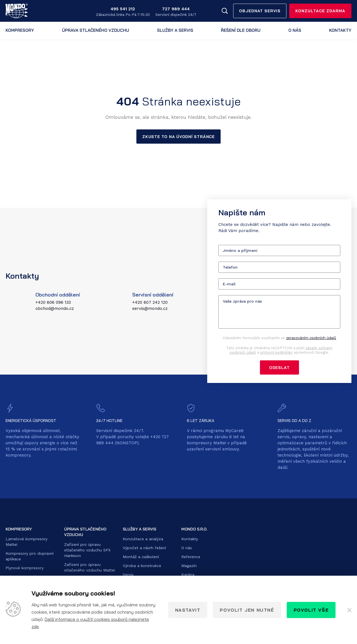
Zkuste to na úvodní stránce (178, 137)
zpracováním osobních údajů (311, 338)
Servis (128, 575)
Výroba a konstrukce (142, 566)
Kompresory (20, 30)
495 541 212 (123, 9)
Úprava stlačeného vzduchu (96, 30)
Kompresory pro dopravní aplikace (30, 557)
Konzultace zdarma (320, 11)
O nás (295, 30)
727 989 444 (176, 9)
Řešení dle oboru (241, 30)
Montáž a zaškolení (141, 557)
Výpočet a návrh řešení (144, 548)
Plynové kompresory (25, 568)
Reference (191, 557)
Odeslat (279, 368)
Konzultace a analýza (143, 539)
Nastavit (188, 610)
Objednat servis (260, 11)
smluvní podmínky (276, 353)
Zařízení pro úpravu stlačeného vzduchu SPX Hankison (87, 551)
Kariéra (188, 575)
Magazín (189, 566)
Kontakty (340, 30)
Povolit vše (311, 610)
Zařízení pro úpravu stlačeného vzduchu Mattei (90, 568)
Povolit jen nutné (247, 610)
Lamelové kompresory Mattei (26, 542)
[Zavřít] (349, 610)
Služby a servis (175, 30)
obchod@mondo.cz (55, 309)
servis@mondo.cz (150, 309)
